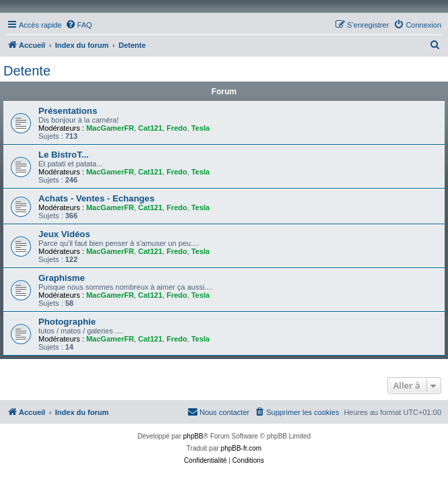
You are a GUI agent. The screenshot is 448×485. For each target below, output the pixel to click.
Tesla (200, 128)
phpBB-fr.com (242, 448)
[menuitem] (79, 25)
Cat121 (150, 128)
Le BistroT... (64, 155)
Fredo (177, 128)
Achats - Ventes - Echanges (96, 198)
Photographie (67, 322)
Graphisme (62, 278)
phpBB (193, 436)
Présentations (68, 111)
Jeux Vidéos (64, 234)
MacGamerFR (110, 128)
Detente (27, 71)
